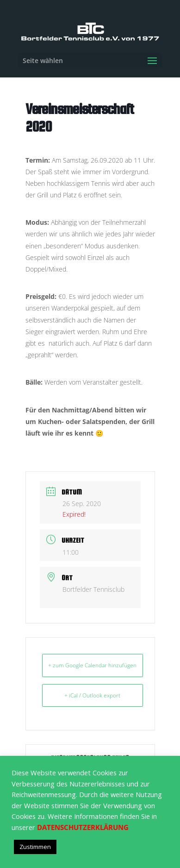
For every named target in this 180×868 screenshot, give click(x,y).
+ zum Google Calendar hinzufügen (92, 665)
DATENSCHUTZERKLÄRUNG (83, 827)
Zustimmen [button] (35, 847)
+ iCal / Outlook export (92, 695)
